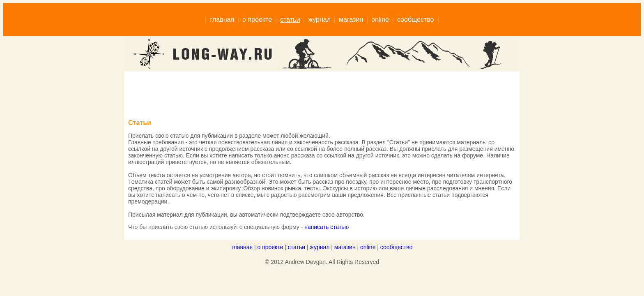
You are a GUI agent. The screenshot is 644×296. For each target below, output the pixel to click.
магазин (345, 247)
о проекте (270, 247)
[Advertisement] (278, 94)
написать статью (327, 227)
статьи (297, 247)
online (368, 247)
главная (242, 247)
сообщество (396, 247)
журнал (320, 247)
